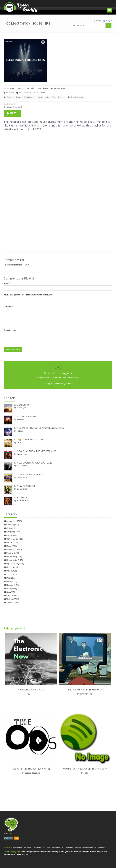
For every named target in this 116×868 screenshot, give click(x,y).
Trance (12, 603)
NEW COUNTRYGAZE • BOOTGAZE (35, 463)
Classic (13, 535)
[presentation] (27, 338)
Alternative (14, 521)
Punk (12, 582)
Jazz (11, 574)
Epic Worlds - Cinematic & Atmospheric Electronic (40, 428)
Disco (12, 546)
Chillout (10, 97)
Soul (11, 596)
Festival (13, 553)
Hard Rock (14, 557)
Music (97, 21)
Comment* (9, 307)
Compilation (15, 539)
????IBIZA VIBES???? (28, 416)
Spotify (7, 847)
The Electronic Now (31, 690)
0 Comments (58, 88)
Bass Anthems (24, 405)
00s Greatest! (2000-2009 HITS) (31, 769)
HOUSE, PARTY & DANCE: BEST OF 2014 (85, 769)
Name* (7, 283)
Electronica (29, 97)
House (40, 97)
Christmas (13, 532)
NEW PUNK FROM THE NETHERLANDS (37, 451)
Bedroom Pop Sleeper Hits (85, 690)
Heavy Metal (15, 560)
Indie (47, 97)
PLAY (12, 113)
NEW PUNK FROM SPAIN (30, 474)
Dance (19, 97)
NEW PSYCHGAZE (26, 486)
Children (13, 525)
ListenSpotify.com (12, 852)
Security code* (10, 330)
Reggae (13, 585)
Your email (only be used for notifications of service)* (28, 295)
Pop (54, 97)
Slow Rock (22, 498)
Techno (61, 97)
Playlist (108, 21)
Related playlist (78, 97)
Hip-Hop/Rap (15, 564)
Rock (12, 589)
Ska (11, 592)
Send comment (13, 349)
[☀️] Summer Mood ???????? (31, 440)
